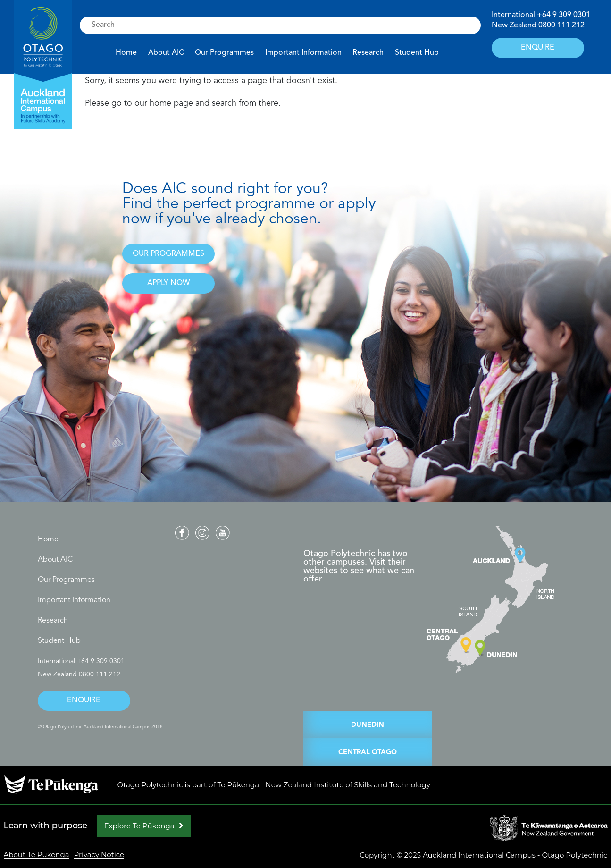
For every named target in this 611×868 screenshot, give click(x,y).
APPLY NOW (168, 283)
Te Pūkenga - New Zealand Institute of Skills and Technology (323, 785)
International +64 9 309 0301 (81, 661)
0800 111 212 (561, 25)
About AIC (166, 53)
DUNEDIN (368, 725)
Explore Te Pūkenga (139, 826)
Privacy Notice (99, 855)
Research (368, 53)
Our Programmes (224, 53)
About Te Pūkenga (37, 855)
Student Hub (417, 53)
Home (126, 53)
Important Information (303, 53)
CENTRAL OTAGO (368, 753)
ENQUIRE (538, 48)
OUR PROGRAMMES (168, 254)
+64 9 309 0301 (564, 15)
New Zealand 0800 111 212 (79, 674)
